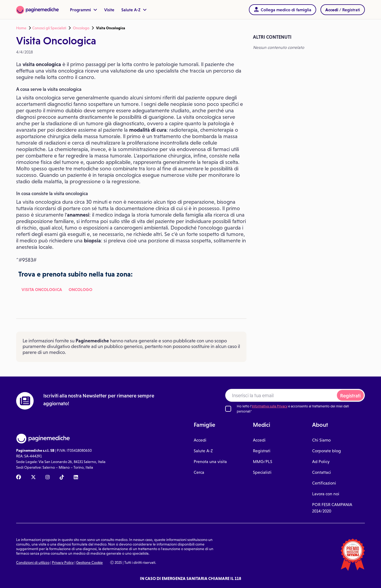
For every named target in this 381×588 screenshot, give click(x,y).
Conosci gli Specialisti (49, 28)
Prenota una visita (210, 462)
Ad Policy (321, 462)
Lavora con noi (326, 494)
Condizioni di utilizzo (33, 562)
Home (21, 28)
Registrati (350, 396)
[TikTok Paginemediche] (62, 478)
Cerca (199, 472)
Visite (109, 10)
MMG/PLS (263, 462)
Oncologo (81, 28)
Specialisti (262, 472)
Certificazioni (324, 483)
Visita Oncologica (42, 289)
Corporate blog (327, 451)
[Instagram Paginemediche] (48, 478)
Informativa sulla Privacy (270, 406)
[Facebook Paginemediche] (19, 478)
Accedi (200, 440)
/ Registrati (343, 10)
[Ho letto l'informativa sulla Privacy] (228, 409)
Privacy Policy (63, 562)
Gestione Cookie (89, 562)
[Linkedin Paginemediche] (76, 478)
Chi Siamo (321, 440)
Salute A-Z (134, 10)
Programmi (84, 10)
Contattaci (322, 472)
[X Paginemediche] (33, 478)
